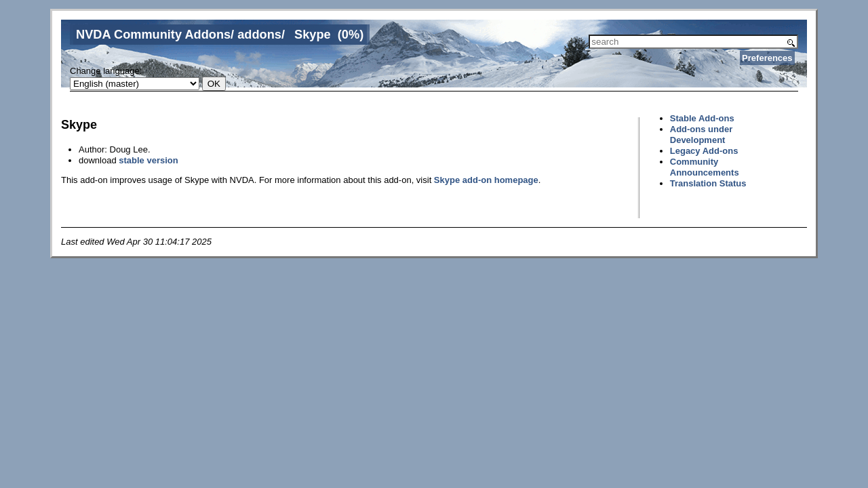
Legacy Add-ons (704, 151)
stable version (148, 160)
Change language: (106, 71)
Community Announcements (705, 167)
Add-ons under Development (701, 135)
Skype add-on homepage (486, 180)
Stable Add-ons (702, 118)
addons (259, 35)
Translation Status (708, 183)
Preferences (767, 58)
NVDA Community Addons (153, 35)
